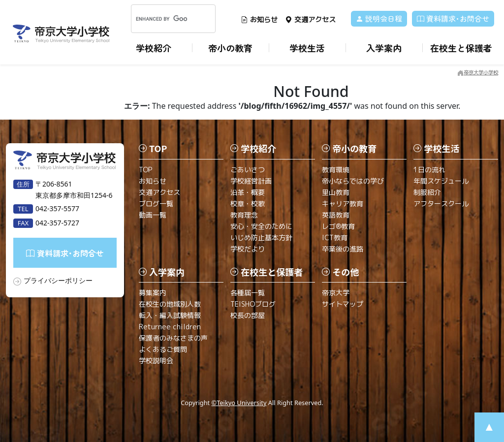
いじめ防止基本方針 (261, 237)
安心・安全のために (261, 226)
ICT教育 (335, 237)
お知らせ (259, 19)
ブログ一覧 (156, 204)
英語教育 (336, 215)
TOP (145, 170)
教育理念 (244, 215)
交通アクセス (310, 19)
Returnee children (170, 327)
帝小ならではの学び (353, 181)
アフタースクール (441, 204)
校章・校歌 (248, 204)
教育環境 (336, 170)
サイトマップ (343, 304)
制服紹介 (427, 192)
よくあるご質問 (163, 349)
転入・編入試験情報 (170, 315)
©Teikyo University (239, 403)
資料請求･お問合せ (453, 18)
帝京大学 (336, 293)
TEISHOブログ (253, 304)
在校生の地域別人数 (170, 304)
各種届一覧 (248, 293)
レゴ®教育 (338, 226)
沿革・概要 (248, 192)
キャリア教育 (343, 204)
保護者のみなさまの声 (173, 338)
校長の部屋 (248, 315)
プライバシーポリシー (58, 280)
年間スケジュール (441, 181)
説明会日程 (379, 18)
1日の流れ (429, 170)
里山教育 (336, 192)
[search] (161, 19)
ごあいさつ (248, 170)
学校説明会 (156, 361)
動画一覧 (153, 215)
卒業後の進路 (343, 249)
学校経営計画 (251, 181)
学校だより (248, 249)
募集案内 (153, 293)
